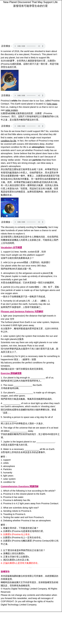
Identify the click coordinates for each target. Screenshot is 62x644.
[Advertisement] (30, 26)
